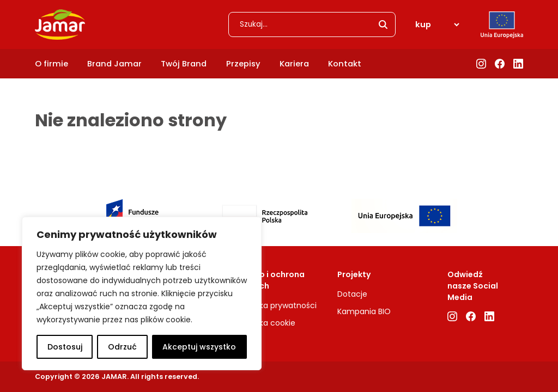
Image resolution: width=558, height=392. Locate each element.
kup (423, 24)
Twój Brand (184, 64)
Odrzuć (122, 347)
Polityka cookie (267, 323)
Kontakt (345, 64)
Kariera (294, 64)
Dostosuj (65, 347)
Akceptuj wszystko (199, 347)
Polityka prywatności (278, 305)
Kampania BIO (364, 311)
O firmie (51, 64)
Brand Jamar (114, 64)
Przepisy (243, 64)
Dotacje (352, 294)
